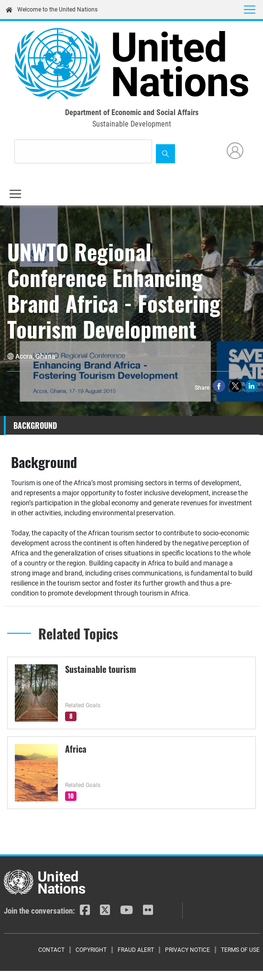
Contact (51, 950)
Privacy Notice (187, 950)
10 (71, 796)
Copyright (91, 950)
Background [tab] (35, 426)
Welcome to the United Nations (52, 10)
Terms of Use (240, 950)
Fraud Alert (136, 950)
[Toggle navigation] (250, 10)
